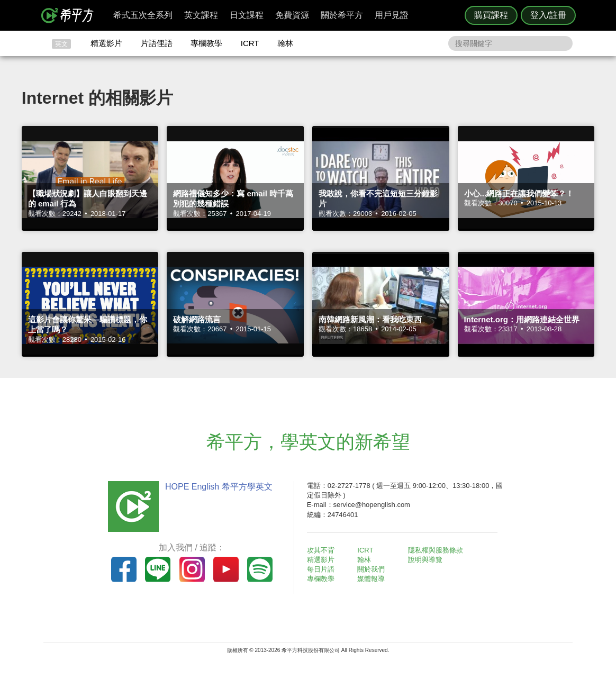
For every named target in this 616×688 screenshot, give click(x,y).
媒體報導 (372, 579)
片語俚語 (157, 43)
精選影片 (106, 43)
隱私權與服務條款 (436, 550)
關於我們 (372, 569)
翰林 (285, 43)
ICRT (250, 43)
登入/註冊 (548, 15)
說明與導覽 (425, 560)
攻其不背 (321, 550)
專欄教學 (206, 43)
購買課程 (491, 15)
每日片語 (321, 569)
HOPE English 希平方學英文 (218, 487)
